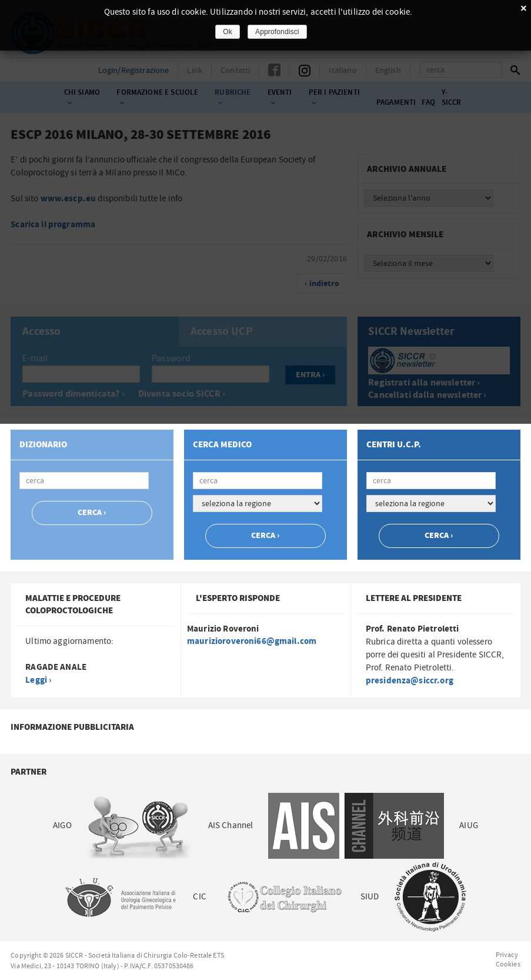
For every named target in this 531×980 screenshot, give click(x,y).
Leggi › (38, 680)
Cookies (508, 964)
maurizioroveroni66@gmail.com (252, 641)
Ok (228, 32)
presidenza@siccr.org (410, 681)
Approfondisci (277, 32)
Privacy (507, 955)
